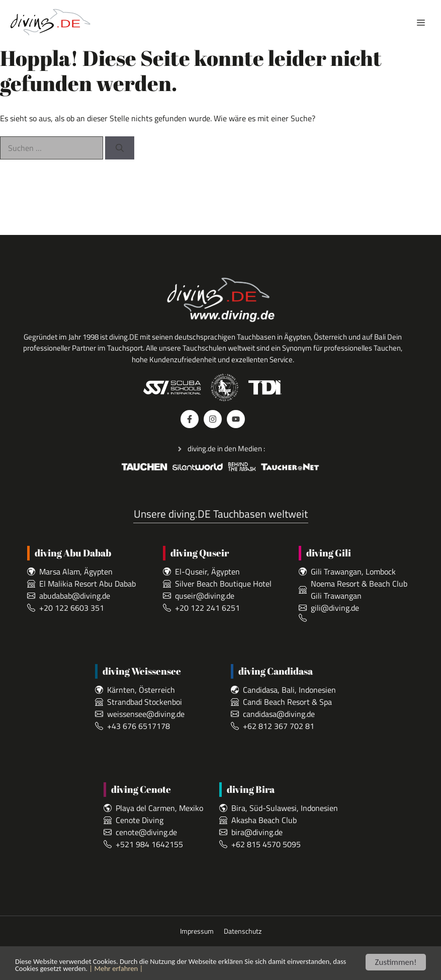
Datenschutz (243, 931)
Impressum (197, 931)
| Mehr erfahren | (203, 973)
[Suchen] (120, 148)
